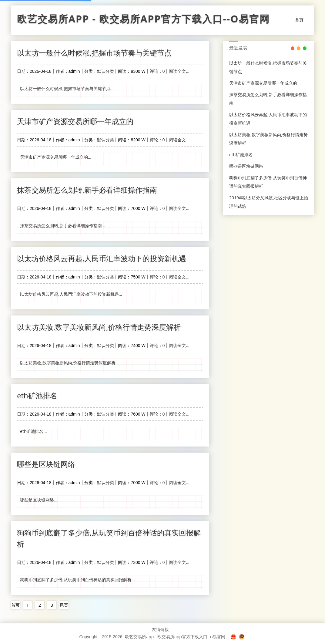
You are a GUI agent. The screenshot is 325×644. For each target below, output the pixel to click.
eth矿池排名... (33, 431)
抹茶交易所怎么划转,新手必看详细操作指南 (87, 190)
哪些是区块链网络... (39, 500)
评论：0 (157, 71)
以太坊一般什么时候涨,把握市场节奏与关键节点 (94, 53)
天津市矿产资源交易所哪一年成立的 (75, 121)
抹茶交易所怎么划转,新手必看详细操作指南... (63, 226)
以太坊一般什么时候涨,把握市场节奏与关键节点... (67, 88)
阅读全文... (179, 71)
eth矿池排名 (37, 395)
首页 (299, 20)
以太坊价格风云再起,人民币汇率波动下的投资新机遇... (71, 294)
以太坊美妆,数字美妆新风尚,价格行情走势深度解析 (99, 327)
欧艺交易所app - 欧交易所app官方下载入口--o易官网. (176, 637)
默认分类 (106, 71)
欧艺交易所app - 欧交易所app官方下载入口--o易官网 (143, 20)
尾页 (64, 605)
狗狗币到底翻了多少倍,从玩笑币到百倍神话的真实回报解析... (77, 580)
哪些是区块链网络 (46, 464)
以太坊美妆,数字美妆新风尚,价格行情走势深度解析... (69, 363)
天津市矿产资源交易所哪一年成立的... (56, 157)
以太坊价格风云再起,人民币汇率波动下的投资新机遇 (102, 258)
